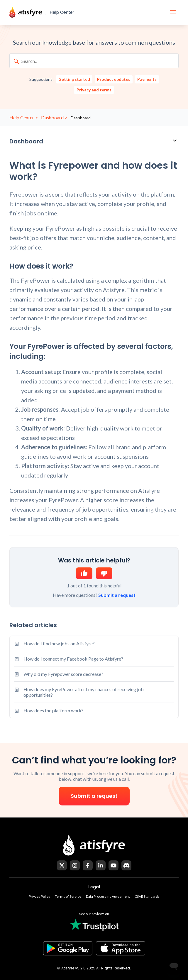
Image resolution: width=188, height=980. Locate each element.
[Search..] (94, 61)
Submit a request (117, 595)
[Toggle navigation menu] (173, 12)
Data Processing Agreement (108, 896)
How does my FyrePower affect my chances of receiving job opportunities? (84, 692)
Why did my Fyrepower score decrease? (63, 674)
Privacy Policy (39, 896)
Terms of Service (68, 896)
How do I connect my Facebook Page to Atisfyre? (73, 659)
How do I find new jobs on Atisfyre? (59, 643)
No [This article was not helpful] (104, 573)
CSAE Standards (147, 896)
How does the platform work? (54, 710)
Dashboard (52, 117)
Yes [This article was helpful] (84, 573)
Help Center (22, 117)
